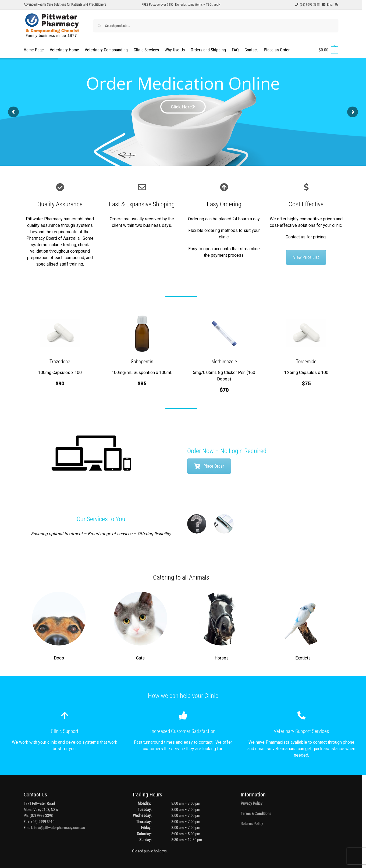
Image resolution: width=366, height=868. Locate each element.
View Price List (306, 257)
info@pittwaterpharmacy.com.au (59, 828)
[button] (328, 50)
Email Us (333, 5)
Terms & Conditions (256, 814)
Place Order (209, 466)
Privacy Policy (251, 803)
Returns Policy (252, 824)
